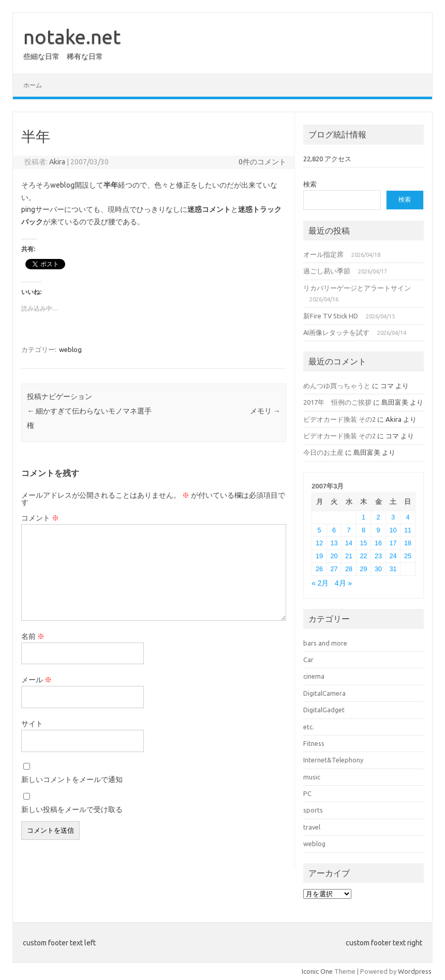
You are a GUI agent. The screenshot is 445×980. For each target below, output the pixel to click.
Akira (57, 162)
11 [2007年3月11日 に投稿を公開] (408, 530)
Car (308, 660)
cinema (314, 676)
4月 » (343, 583)
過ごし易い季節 (327, 271)
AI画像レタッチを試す (336, 332)
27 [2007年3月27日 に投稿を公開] (334, 569)
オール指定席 (323, 254)
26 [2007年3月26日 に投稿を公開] (319, 569)
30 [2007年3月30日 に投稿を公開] (378, 569)
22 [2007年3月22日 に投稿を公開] (363, 556)
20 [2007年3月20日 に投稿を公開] (334, 556)
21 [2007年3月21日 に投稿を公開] (349, 556)
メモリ (265, 411)
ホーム (33, 85)
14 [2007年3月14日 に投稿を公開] (349, 543)
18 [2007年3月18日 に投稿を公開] (408, 543)
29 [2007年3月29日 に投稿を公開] (363, 569)
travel (312, 827)
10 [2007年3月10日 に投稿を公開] (393, 530)
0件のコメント (262, 162)
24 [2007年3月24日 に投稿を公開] (393, 556)
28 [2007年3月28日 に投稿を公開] (349, 569)
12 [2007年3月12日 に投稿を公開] (319, 543)
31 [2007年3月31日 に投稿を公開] (393, 569)
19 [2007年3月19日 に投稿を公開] (319, 556)
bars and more (325, 643)
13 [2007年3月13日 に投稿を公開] (334, 543)
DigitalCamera (324, 693)
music (312, 777)
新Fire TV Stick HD (331, 316)
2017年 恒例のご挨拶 (337, 402)
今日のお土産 (323, 452)
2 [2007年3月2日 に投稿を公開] (378, 517)
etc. (309, 727)
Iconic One (317, 971)
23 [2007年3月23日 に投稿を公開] (378, 556)
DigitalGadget (324, 710)
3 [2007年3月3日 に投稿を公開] (393, 517)
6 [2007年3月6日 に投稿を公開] (334, 530)
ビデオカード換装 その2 (339, 419)
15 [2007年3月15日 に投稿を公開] (363, 543)
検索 (310, 184)
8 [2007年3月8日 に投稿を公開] (364, 530)
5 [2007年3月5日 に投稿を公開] (320, 530)
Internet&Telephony (333, 760)
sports (313, 810)
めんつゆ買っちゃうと (337, 386)
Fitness (314, 743)
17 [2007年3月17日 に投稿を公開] (393, 543)
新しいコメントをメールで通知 (72, 779)
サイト (32, 724)
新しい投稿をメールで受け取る (72, 809)
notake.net (72, 37)
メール (36, 680)
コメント (40, 518)
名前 (33, 636)
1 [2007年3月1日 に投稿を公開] (364, 517)
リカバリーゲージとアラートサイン (357, 288)
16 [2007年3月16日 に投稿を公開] (378, 543)
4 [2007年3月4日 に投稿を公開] (407, 517)
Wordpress (415, 971)
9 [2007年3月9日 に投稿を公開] (378, 530)
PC (307, 793)
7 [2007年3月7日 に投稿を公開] (349, 530)
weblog (70, 349)
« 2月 (320, 583)
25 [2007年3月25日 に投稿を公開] (408, 556)
